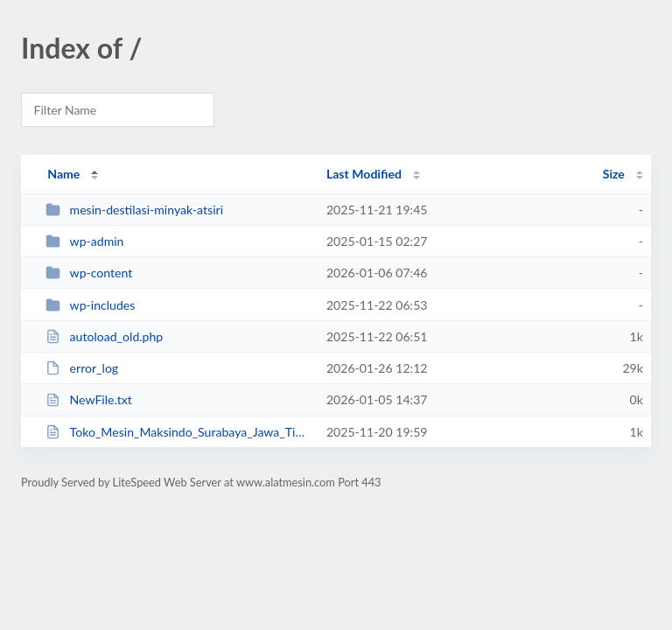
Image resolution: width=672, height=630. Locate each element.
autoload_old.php (104, 336)
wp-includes (90, 305)
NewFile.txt (89, 399)
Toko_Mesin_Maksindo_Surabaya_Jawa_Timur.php (178, 432)
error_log (82, 368)
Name (63, 174)
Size (614, 174)
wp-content (89, 273)
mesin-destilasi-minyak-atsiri (134, 210)
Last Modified (364, 174)
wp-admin (84, 241)
